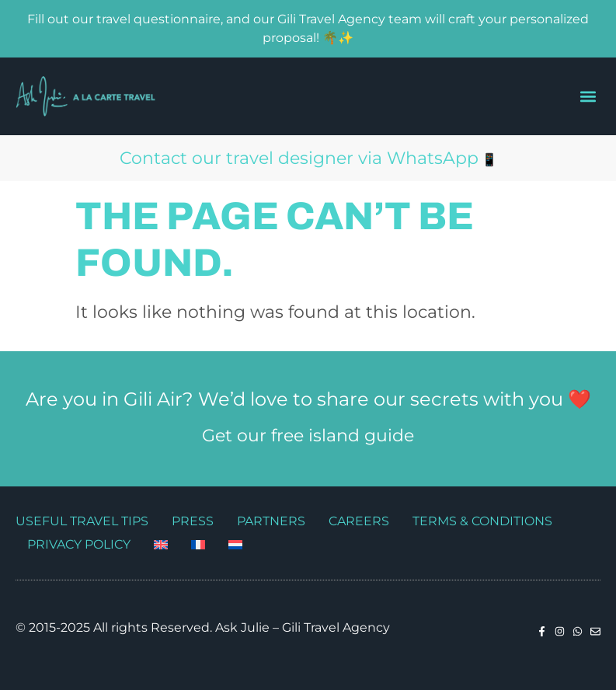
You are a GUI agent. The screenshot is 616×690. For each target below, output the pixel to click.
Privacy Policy (79, 544)
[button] (588, 97)
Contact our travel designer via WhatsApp (299, 158)
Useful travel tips (82, 521)
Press (193, 521)
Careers (359, 521)
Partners (271, 521)
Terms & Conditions (482, 521)
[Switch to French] (198, 545)
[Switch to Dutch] (235, 545)
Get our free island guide (308, 436)
